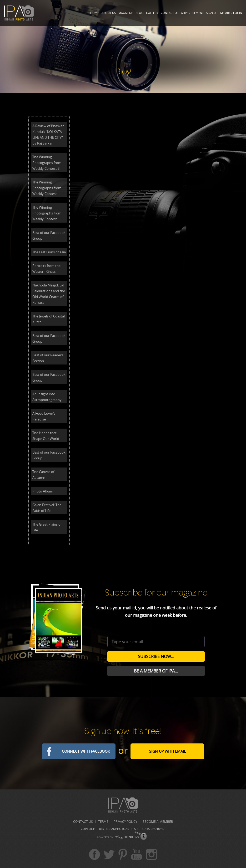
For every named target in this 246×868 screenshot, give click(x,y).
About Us (109, 13)
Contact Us (170, 13)
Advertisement (192, 13)
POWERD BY (105, 837)
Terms (103, 822)
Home (95, 13)
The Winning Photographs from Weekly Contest (47, 188)
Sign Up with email (167, 751)
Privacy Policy (125, 822)
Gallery (152, 13)
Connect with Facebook (86, 751)
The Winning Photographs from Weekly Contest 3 (47, 163)
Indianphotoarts (119, 829)
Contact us (83, 822)
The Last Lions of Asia (49, 252)
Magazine (126, 13)
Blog (139, 13)
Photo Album (43, 491)
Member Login (231, 13)
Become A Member (158, 822)
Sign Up (212, 13)
